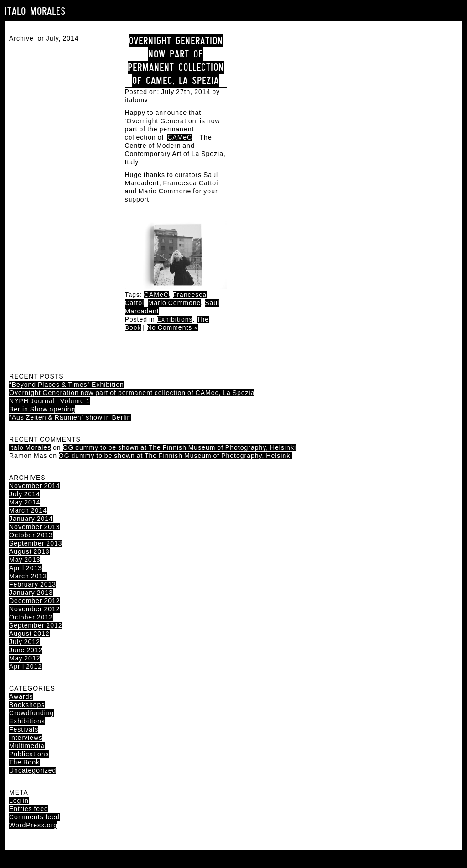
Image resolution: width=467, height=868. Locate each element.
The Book (24, 762)
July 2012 (25, 642)
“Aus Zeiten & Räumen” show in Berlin (70, 417)
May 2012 (25, 658)
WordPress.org (33, 825)
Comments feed (34, 817)
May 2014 (25, 502)
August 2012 (29, 634)
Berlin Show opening (42, 409)
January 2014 (31, 519)
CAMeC (180, 137)
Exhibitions (175, 319)
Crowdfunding (31, 713)
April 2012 (26, 666)
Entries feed (29, 809)
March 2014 (28, 510)
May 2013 (25, 560)
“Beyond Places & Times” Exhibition (67, 385)
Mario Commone (174, 303)
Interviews (26, 738)
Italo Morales (35, 11)
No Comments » (172, 327)
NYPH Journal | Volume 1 (50, 401)
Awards (21, 696)
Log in (19, 800)
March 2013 (28, 576)
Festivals (24, 729)
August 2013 (29, 551)
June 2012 (26, 650)
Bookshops (27, 705)
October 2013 (31, 535)
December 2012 (35, 601)
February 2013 (33, 584)
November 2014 (35, 486)
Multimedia (27, 746)
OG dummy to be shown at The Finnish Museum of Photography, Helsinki (179, 447)
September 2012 (36, 625)
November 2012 (35, 609)
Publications (29, 754)
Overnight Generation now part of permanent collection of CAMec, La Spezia (176, 61)
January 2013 (31, 593)
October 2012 (31, 617)
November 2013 (35, 527)
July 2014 (25, 494)
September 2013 (36, 543)
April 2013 (26, 568)
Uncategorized (33, 770)
